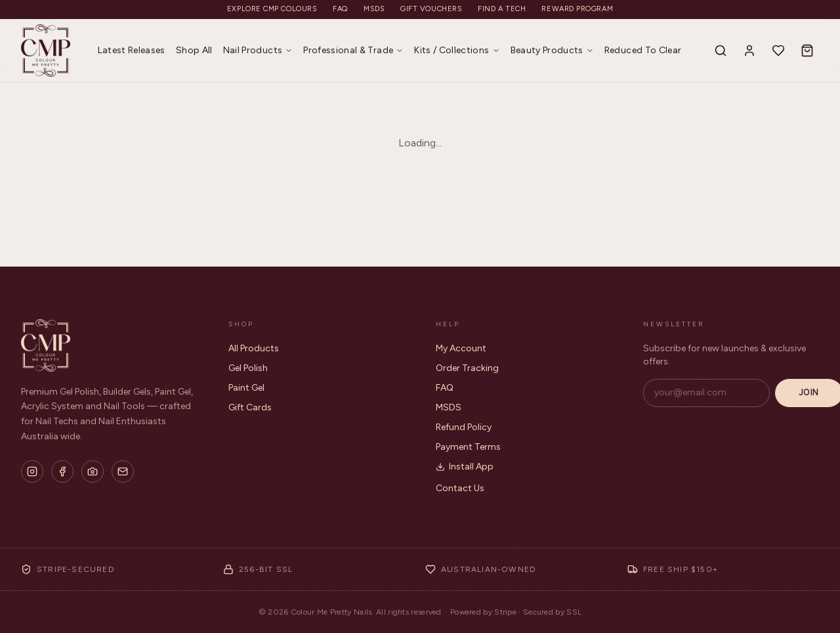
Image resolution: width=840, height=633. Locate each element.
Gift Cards (250, 407)
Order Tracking (467, 368)
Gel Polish (248, 368)
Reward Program (577, 9)
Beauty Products (552, 50)
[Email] (123, 471)
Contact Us (460, 488)
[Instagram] (32, 471)
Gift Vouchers (431, 9)
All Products (254, 348)
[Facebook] (62, 471)
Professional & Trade (353, 50)
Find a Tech (502, 9)
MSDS (374, 9)
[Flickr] (93, 471)
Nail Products (258, 50)
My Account (461, 348)
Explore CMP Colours (272, 9)
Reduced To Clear (643, 50)
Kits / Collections (457, 50)
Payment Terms (468, 447)
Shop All (194, 50)
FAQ (340, 9)
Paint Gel (246, 388)
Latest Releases (132, 50)
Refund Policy (464, 427)
